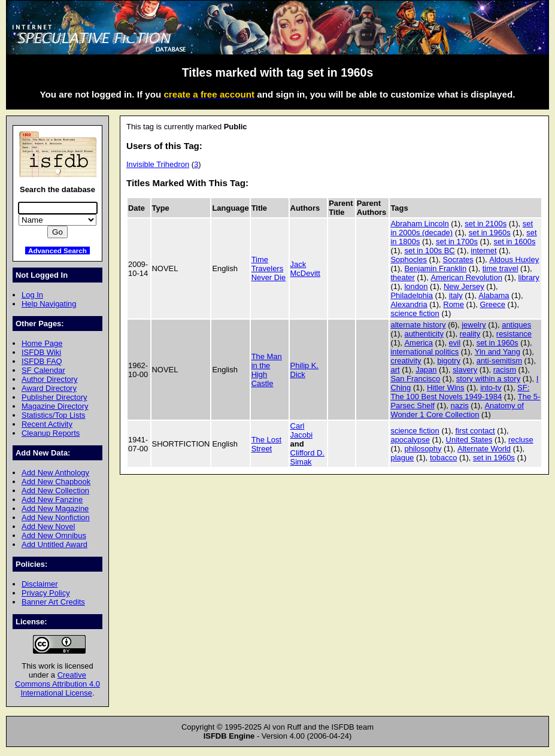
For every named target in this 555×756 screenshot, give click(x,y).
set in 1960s (490, 233)
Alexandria (409, 304)
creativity (406, 361)
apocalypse (410, 440)
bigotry (449, 361)
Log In (32, 295)
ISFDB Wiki (41, 352)
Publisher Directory (54, 397)
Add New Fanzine (52, 500)
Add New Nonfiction (56, 517)
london (416, 286)
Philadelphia (412, 295)
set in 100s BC (429, 251)
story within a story (488, 379)
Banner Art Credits (53, 602)
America (418, 343)
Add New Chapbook (56, 482)
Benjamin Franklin (435, 268)
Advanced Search (57, 251)
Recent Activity (47, 424)
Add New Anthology (55, 473)
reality (470, 334)
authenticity (424, 334)
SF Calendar (43, 370)
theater (402, 277)
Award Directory (49, 388)
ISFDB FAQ (42, 361)
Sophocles (409, 259)
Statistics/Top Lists (54, 415)
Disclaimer (40, 584)
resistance (514, 334)
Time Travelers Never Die (269, 268)
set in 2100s (486, 224)
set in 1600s (515, 242)
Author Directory (50, 379)
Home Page (42, 343)
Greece (492, 304)
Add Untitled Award (54, 544)
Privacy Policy (46, 593)
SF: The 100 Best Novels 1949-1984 (460, 392)
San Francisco (415, 379)
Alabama (494, 295)
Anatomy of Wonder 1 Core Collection (457, 410)
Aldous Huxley (514, 259)
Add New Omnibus (54, 535)
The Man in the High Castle (267, 370)
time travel (501, 268)
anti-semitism (499, 361)
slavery (465, 370)
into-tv (491, 388)
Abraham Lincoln (419, 224)
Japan (426, 370)
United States (469, 440)
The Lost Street (266, 444)
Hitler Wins (446, 388)
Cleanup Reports (51, 433)
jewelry (474, 325)
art (395, 370)
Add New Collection (55, 491)
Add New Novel (48, 526)
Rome (454, 304)
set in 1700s (457, 242)
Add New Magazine (55, 508)
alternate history (418, 325)
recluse (521, 440)
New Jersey (464, 286)
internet (483, 251)
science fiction (415, 313)
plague (402, 458)
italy (456, 295)
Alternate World (484, 449)
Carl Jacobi (301, 430)
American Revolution (466, 277)
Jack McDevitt (305, 269)
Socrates (458, 259)
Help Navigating (49, 304)
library (529, 277)
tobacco (443, 458)
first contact (475, 431)
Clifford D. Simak (307, 457)
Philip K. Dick (305, 370)
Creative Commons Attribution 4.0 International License (57, 684)
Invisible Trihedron (158, 164)
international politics (424, 352)
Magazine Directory (55, 406)
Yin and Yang (498, 352)
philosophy (423, 449)
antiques (516, 325)
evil (455, 343)
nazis (460, 406)
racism (505, 370)
